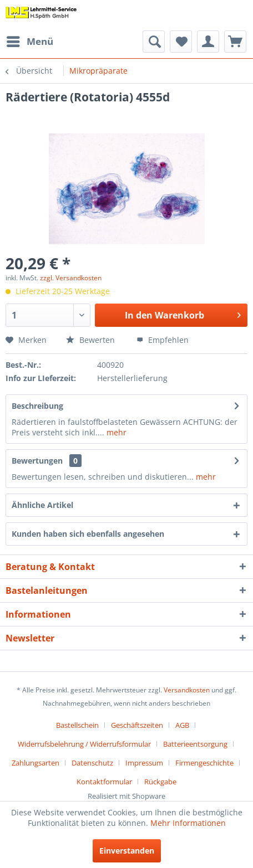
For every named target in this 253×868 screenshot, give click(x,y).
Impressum (144, 763)
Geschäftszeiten (137, 725)
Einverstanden (127, 851)
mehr (115, 432)
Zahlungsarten (36, 763)
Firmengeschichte (204, 763)
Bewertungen (37, 461)
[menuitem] (29, 42)
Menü (30, 40)
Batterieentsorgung (195, 744)
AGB (182, 725)
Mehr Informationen (188, 823)
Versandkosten (187, 690)
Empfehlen (163, 340)
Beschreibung (37, 406)
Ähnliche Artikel (42, 505)
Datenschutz (92, 763)
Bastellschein (77, 725)
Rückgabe (160, 782)
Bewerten (90, 340)
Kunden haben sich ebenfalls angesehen (88, 534)
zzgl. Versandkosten (71, 278)
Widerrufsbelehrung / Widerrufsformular (84, 744)
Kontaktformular (104, 782)
